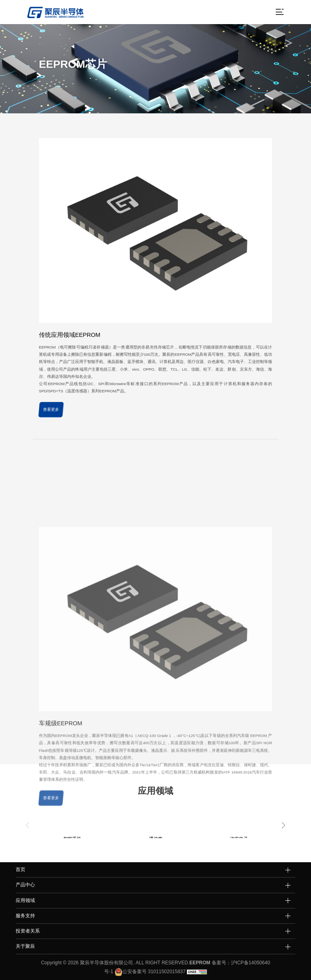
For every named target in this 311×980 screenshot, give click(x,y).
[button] (283, 825)
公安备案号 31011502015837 (149, 972)
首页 (80, 80)
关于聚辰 (25, 946)
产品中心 (96, 80)
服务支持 (25, 916)
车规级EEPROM (61, 810)
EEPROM (200, 963)
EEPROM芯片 (121, 80)
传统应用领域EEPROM (70, 344)
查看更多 (51, 419)
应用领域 (25, 900)
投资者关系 (28, 931)
